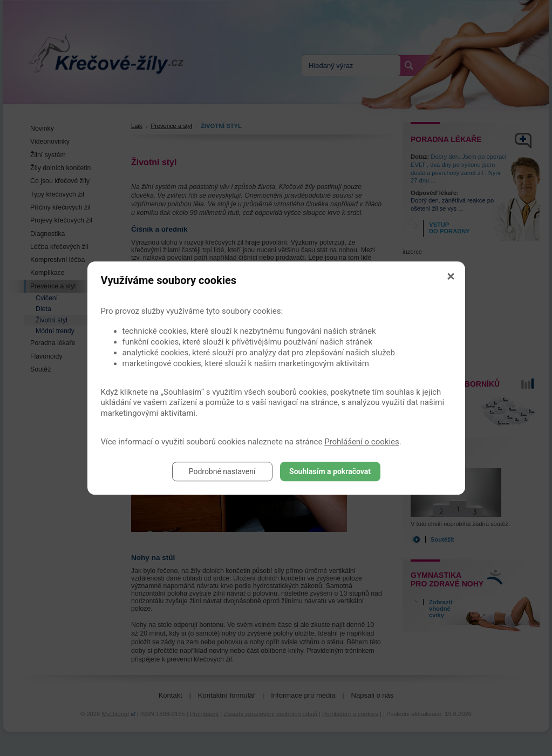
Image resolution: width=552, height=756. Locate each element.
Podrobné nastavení (222, 471)
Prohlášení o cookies (362, 442)
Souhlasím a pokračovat (330, 471)
